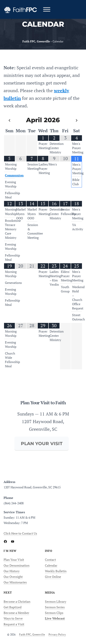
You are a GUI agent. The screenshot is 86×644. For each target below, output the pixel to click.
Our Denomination (17, 565)
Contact (50, 560)
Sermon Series (55, 607)
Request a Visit (14, 624)
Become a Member (16, 613)
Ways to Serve (13, 618)
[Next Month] (77, 120)
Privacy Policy (57, 634)
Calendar (51, 565)
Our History (12, 571)
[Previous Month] (9, 120)
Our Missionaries (15, 582)
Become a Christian (17, 602)
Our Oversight (13, 577)
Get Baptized (13, 607)
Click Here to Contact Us (20, 533)
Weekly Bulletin (56, 571)
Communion (14, 175)
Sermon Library (56, 602)
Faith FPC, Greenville (32, 634)
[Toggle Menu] (47, 9)
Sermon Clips (54, 613)
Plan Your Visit (14, 560)
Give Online (53, 577)
